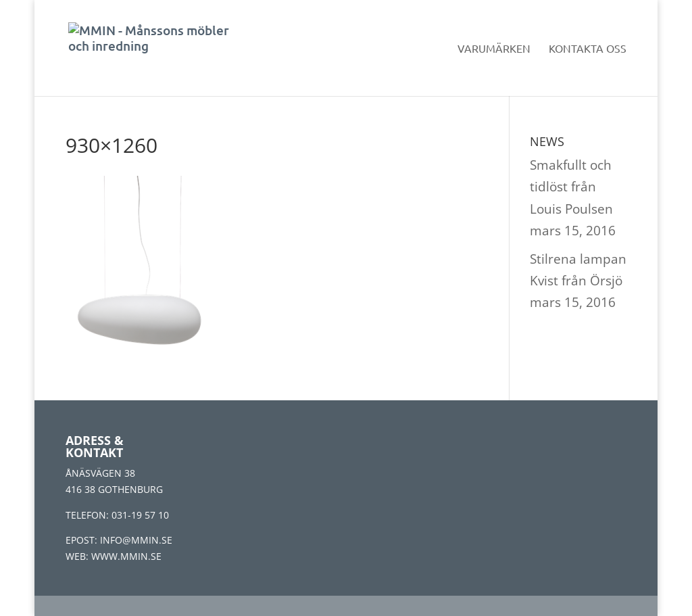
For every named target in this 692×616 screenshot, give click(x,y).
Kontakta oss (588, 49)
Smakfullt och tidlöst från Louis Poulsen (571, 187)
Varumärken (494, 49)
